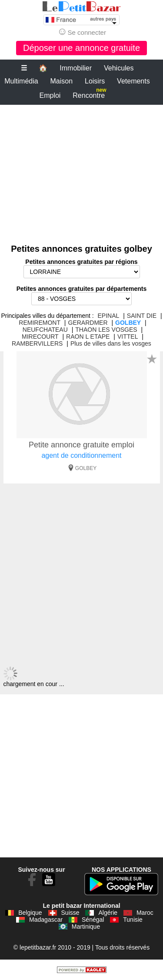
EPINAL (109, 316)
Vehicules (119, 68)
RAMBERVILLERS (37, 343)
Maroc (145, 913)
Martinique (86, 927)
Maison (62, 81)
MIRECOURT (40, 337)
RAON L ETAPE (88, 337)
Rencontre (89, 94)
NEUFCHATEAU (45, 330)
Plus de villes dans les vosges (111, 343)
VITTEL (128, 337)
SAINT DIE (142, 316)
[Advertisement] (81, 170)
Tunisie (133, 920)
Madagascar (46, 920)
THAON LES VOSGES (106, 330)
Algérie (108, 913)
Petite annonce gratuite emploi (81, 445)
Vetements (133, 81)
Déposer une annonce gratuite (81, 48)
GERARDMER (88, 323)
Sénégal (93, 920)
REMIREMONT (40, 323)
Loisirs (95, 81)
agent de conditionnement (81, 455)
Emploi (50, 95)
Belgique (30, 913)
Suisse (70, 913)
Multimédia (21, 81)
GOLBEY (128, 323)
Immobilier (76, 68)
